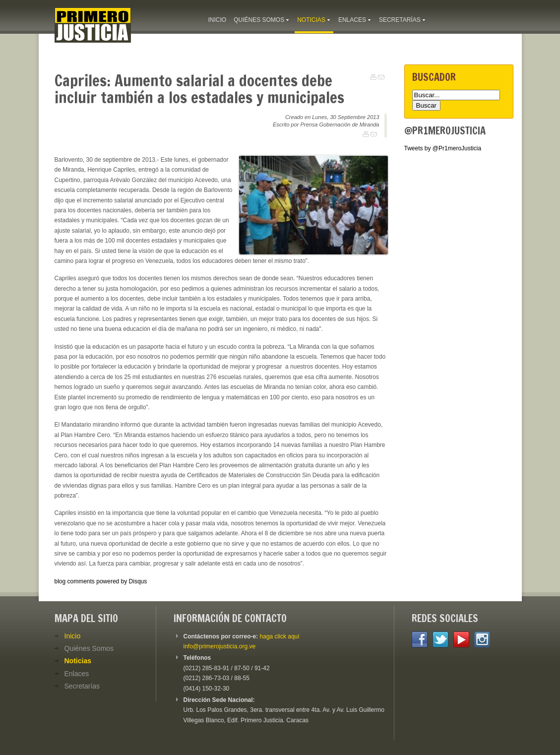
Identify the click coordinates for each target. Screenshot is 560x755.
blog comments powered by (101, 581)
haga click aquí (280, 636)
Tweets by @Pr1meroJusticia (443, 148)
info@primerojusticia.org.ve (220, 646)
